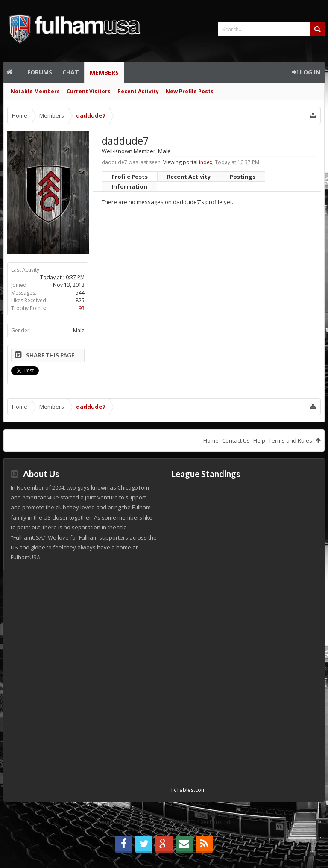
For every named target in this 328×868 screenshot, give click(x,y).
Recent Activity (138, 91)
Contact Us (236, 440)
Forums (40, 72)
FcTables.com (189, 790)
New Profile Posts (190, 91)
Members (104, 72)
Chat (71, 72)
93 (82, 308)
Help (259, 440)
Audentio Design (179, 829)
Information (129, 186)
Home (13, 72)
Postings (243, 177)
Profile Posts (130, 177)
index (206, 162)
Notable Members (35, 91)
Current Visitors (89, 91)
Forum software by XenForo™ (164, 822)
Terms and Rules (290, 440)
